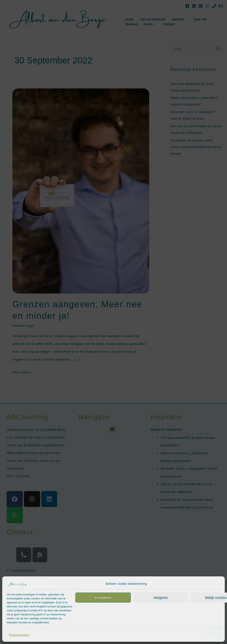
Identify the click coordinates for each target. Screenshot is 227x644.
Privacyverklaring (19, 635)
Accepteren (103, 598)
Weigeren (161, 598)
